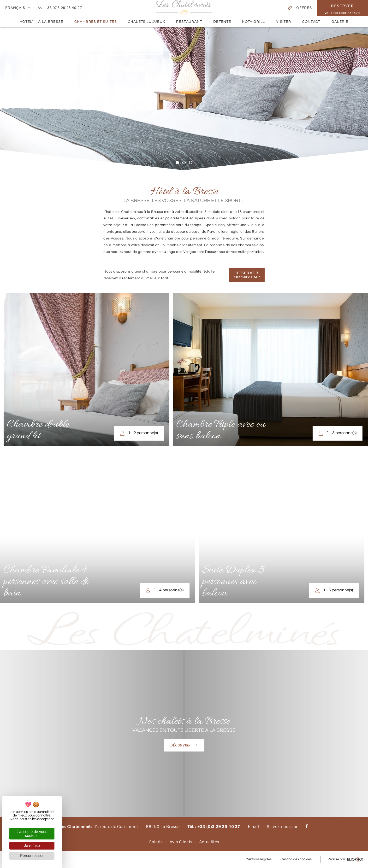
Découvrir (184, 745)
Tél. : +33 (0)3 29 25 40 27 (214, 827)
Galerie (340, 24)
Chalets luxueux (146, 22)
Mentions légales (258, 859)
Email (253, 827)
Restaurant (189, 22)
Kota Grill (254, 22)
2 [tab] (184, 163)
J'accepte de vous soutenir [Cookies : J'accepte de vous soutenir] (32, 834)
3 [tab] (191, 163)
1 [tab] (177, 163)
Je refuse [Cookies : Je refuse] (32, 846)
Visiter (284, 24)
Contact (311, 24)
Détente (222, 24)
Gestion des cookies (296, 859)
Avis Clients (181, 842)
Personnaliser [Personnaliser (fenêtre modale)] (32, 856)
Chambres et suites (96, 24)
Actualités (209, 842)
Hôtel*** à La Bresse (42, 22)
